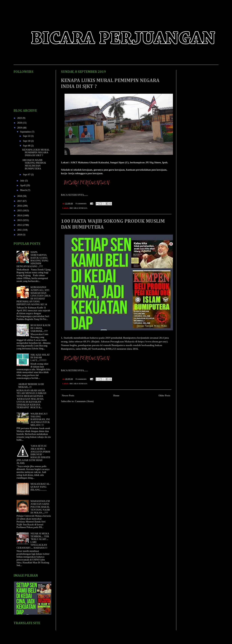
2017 (20, 201)
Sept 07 (27, 175)
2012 (20, 225)
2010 (20, 235)
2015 (20, 211)
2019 (20, 128)
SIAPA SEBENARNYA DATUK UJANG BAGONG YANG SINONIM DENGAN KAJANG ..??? (33, 259)
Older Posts (164, 396)
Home (116, 396)
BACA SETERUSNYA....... (75, 195)
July (22, 181)
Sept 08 (27, 146)
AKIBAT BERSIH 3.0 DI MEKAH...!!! (31, 386)
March (24, 190)
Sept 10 (27, 141)
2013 (20, 220)
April (23, 185)
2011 (20, 230)
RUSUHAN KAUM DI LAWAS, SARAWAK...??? (40, 328)
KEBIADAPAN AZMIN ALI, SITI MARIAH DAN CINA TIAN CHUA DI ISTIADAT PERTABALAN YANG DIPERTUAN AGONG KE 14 (34, 296)
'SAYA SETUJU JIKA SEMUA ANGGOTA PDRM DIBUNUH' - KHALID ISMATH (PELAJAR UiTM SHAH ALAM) (33, 455)
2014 (20, 215)
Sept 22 (27, 136)
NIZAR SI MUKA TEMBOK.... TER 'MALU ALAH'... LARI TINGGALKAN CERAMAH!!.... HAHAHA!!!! (33, 541)
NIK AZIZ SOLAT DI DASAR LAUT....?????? (40, 358)
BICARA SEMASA (78, 208)
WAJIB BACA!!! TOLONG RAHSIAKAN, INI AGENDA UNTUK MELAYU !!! (40, 419)
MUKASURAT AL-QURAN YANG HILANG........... (40, 487)
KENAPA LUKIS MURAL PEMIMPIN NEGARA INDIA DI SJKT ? (36, 153)
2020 (20, 123)
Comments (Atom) (84, 401)
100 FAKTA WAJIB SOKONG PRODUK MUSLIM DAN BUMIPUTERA (34, 164)
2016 (20, 206)
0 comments (81, 204)
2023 (20, 118)
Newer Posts (68, 396)
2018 (20, 196)
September (26, 132)
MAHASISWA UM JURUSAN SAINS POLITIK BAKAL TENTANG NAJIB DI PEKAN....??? (40, 507)
